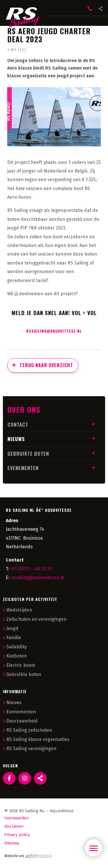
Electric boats (19, 665)
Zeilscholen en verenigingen (35, 619)
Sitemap (12, 843)
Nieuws (16, 439)
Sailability (15, 647)
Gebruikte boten (28, 453)
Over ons (24, 410)
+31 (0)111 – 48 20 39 (31, 569)
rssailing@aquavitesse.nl (54, 331)
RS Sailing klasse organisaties (36, 739)
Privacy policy (17, 835)
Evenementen (23, 468)
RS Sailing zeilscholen (28, 730)
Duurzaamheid (20, 721)
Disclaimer (14, 826)
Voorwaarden (16, 818)
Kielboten (15, 656)
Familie (12, 638)
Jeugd (11, 628)
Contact (18, 424)
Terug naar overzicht (43, 365)
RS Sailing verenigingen (30, 749)
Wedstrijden (18, 610)
